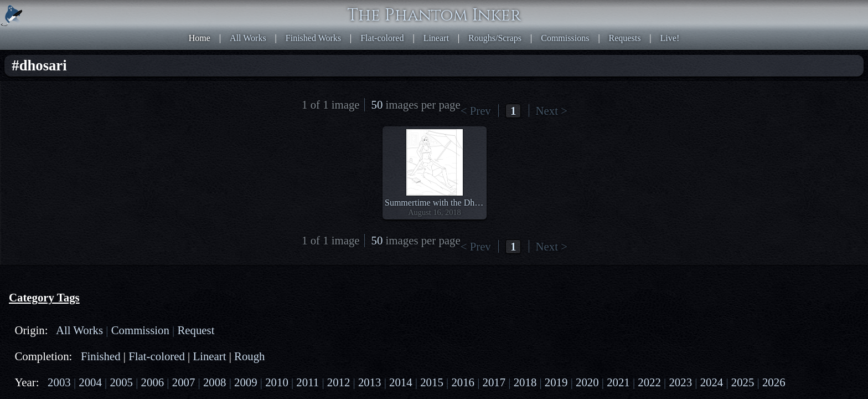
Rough (74, 128)
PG (64, 201)
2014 (87, 165)
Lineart (543, 11)
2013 (64, 165)
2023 (64, 185)
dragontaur (50, 238)
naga (77, 228)
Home (360, 11)
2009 (87, 155)
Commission (110, 92)
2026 (136, 185)
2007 (40, 155)
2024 (87, 185)
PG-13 (88, 201)
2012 (40, 165)
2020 (112, 175)
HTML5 (614, 270)
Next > (536, 47)
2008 (64, 155)
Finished (79, 118)
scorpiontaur (113, 228)
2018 (64, 175)
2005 (95, 145)
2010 (112, 155)
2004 (71, 145)
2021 (136, 175)
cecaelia (123, 218)
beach (41, 291)
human (43, 248)
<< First (443, 47)
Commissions (645, 11)
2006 (120, 145)
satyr (84, 238)
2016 (136, 165)
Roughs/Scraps (588, 11)
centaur (62, 218)
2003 (48, 145)
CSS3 (641, 270)
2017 (40, 175)
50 (597, 47)
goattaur (113, 238)
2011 (135, 155)
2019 (87, 175)
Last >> (565, 47)
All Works (395, 11)
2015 (112, 165)
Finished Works (447, 11)
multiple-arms (56, 311)
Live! (724, 11)
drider (92, 218)
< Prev (471, 47)
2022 (40, 185)
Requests (692, 11)
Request (45, 102)
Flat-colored (502, 11)
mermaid (47, 228)
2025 (112, 185)
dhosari (44, 301)
